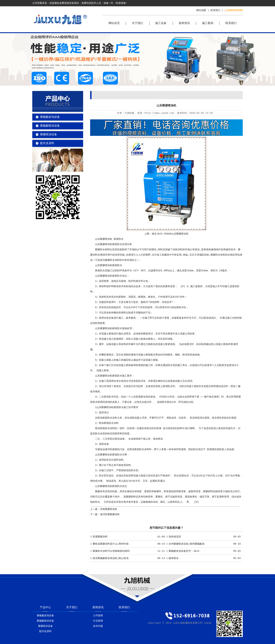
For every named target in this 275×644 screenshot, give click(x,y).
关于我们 (137, 23)
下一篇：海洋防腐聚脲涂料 (105, 514)
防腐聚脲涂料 (100, 537)
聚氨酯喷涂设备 (50, 126)
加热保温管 (175, 537)
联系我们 (215, 10)
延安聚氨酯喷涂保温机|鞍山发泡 (111, 558)
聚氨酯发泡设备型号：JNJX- (185, 551)
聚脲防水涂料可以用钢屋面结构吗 (111, 551)
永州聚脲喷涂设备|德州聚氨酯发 (187, 544)
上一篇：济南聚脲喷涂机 (104, 509)
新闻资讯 (184, 23)
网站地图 (201, 10)
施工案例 (208, 23)
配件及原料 (47, 143)
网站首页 (114, 23)
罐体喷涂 (174, 558)
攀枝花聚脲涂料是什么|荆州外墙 (111, 544)
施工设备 (161, 23)
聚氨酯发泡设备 (50, 117)
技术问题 (98, 626)
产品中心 (45, 608)
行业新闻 (98, 621)
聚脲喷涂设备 (49, 135)
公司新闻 (98, 616)
